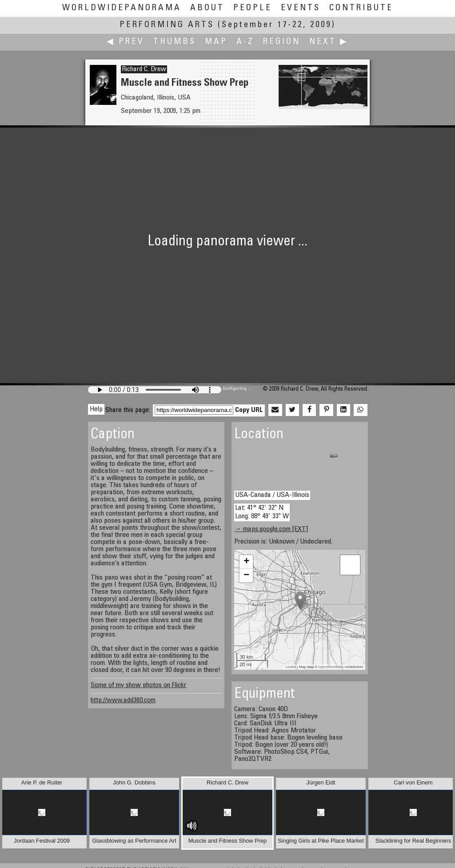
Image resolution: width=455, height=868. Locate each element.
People (253, 8)
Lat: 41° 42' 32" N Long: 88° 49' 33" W (262, 512)
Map (216, 42)
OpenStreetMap (331, 667)
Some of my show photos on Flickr (138, 685)
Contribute (361, 8)
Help (96, 409)
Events (301, 8)
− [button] (246, 576)
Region (282, 42)
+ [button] (246, 562)
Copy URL (249, 410)
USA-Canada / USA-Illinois (272, 495)
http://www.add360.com (123, 700)
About (207, 8)
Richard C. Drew (144, 69)
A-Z (245, 42)
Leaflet (291, 667)
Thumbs (175, 42)
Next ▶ (329, 42)
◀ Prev (126, 42)
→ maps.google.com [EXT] (271, 529)
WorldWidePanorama (122, 8)
